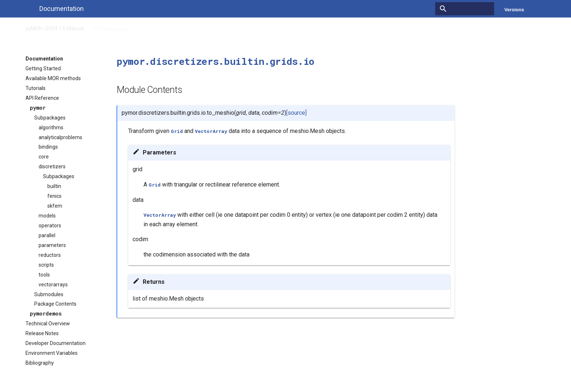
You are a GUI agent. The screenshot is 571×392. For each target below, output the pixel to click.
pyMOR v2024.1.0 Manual (55, 27)
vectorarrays (53, 285)
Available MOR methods (53, 78)
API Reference (110, 27)
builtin (54, 186)
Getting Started (43, 68)
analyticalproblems (60, 137)
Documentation (44, 59)
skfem (55, 206)
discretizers (52, 166)
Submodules (49, 294)
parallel (47, 235)
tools (44, 275)
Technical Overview (48, 324)
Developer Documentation (56, 343)
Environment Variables (52, 353)
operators (50, 226)
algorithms (51, 128)
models (47, 216)
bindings (48, 147)
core (44, 157)
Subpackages (50, 118)
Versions (514, 10)
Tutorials (36, 88)
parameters (52, 245)
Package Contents (55, 304)
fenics (54, 196)
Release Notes (42, 333)
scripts (46, 265)
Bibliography (40, 363)
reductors (50, 255)
